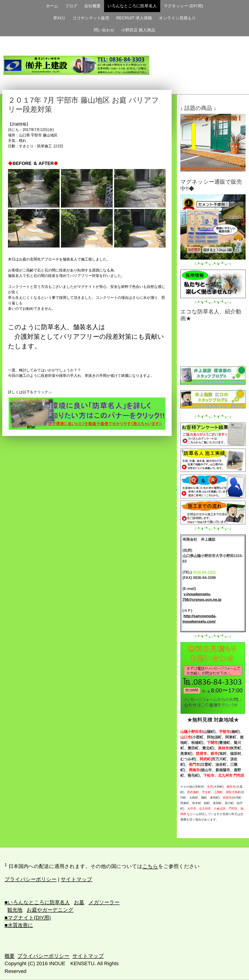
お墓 (79, 902)
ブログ (71, 6)
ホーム (52, 6)
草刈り (59, 18)
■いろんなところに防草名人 (37, 902)
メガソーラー (104, 902)
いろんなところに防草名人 (132, 6)
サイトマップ (76, 879)
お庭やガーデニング (50, 910)
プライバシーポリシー (31, 879)
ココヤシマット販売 (91, 18)
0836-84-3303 (204, 572)
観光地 (15, 910)
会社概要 (92, 6)
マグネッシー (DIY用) (183, 6)
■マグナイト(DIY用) (28, 918)
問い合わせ (104, 30)
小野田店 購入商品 (138, 30)
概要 (10, 956)
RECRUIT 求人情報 (134, 18)
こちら (150, 867)
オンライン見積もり (177, 18)
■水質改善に (19, 925)
